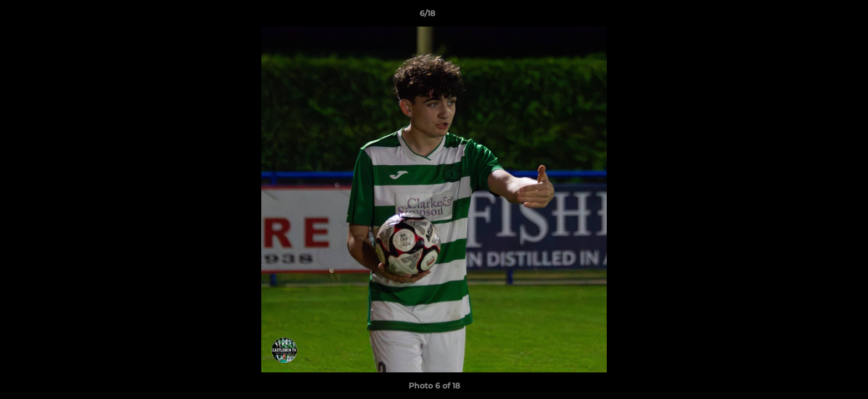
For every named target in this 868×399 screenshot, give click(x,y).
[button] (821, 16)
